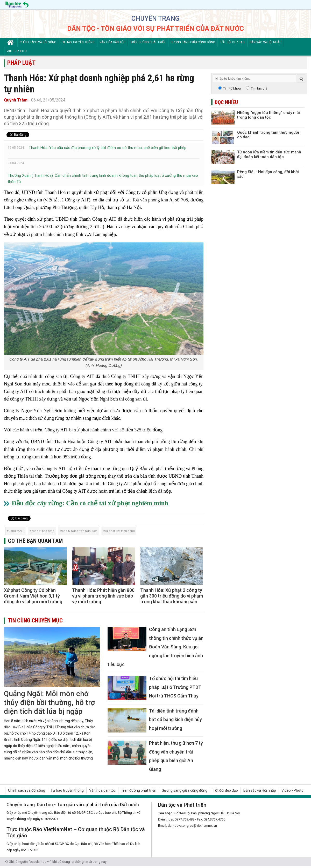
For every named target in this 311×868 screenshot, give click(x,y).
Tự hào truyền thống (78, 42)
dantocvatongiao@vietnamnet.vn (192, 826)
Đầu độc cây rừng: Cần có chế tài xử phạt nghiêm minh (90, 503)
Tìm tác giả (259, 88)
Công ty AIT (16, 531)
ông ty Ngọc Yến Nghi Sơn (80, 531)
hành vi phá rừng (43, 531)
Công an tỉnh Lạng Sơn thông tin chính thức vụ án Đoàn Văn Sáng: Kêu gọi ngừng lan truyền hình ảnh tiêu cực (155, 647)
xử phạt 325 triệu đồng (120, 531)
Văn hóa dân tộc (112, 42)
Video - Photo (17, 51)
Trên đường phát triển (148, 42)
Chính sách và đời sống (38, 42)
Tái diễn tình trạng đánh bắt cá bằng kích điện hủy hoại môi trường (175, 720)
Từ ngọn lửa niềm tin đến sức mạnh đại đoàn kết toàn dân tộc (269, 154)
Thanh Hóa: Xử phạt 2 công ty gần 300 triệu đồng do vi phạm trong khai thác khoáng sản (172, 596)
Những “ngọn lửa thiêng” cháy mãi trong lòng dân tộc (268, 115)
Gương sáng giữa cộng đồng (193, 42)
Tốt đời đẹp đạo (232, 42)
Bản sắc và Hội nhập (265, 42)
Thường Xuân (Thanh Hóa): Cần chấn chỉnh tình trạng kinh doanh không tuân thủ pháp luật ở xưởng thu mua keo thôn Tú (103, 179)
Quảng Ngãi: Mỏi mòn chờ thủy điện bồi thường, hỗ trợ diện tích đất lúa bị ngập (49, 702)
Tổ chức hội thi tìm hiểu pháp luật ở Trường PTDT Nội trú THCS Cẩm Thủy (175, 687)
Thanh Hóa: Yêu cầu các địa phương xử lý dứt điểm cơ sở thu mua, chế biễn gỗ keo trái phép (108, 148)
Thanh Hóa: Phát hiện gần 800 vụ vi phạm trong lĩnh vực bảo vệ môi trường (103, 596)
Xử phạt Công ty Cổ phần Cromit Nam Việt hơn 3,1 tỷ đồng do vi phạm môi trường (33, 596)
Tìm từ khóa (232, 88)
